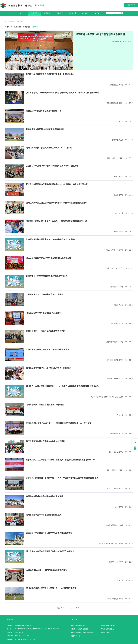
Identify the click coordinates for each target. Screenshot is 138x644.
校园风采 (35, 27)
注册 (133, 5)
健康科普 (17, 27)
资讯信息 (8, 27)
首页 (21, 13)
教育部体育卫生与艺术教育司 (80, 629)
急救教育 (26, 27)
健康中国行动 (75, 636)
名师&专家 (72, 13)
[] (40, 5)
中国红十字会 (105, 632)
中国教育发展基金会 (108, 629)
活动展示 (47, 13)
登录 (129, 5)
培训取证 (85, 13)
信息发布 (34, 13)
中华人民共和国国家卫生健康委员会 (82, 632)
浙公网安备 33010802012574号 (25, 639)
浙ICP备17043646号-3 (22, 636)
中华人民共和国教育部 (78, 625)
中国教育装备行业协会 (108, 625)
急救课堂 (60, 13)
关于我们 (98, 13)
